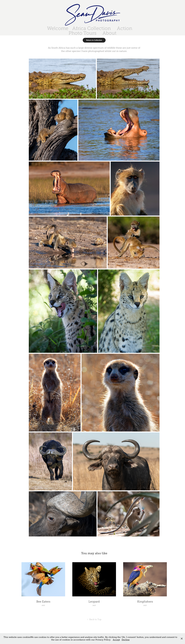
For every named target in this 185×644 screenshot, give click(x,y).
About (109, 33)
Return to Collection (94, 40)
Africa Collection (92, 28)
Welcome (58, 28)
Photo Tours (82, 33)
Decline (126, 640)
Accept (116, 640)
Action (125, 28)
